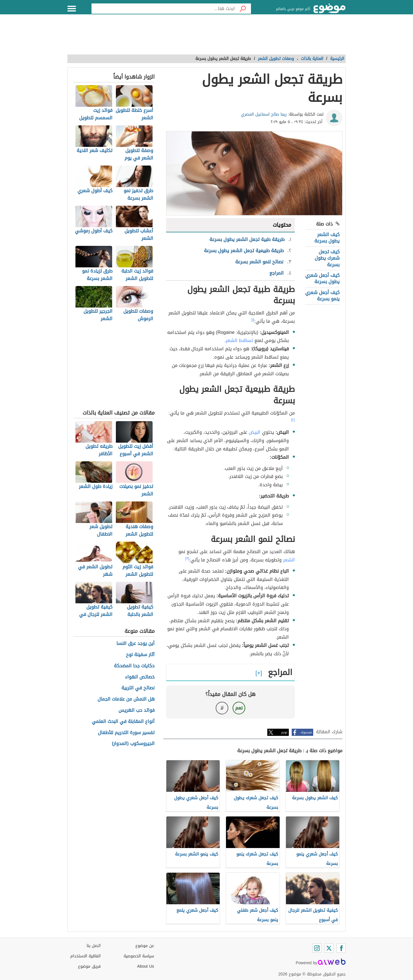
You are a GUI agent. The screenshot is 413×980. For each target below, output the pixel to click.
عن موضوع (145, 946)
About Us (146, 966)
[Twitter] (329, 948)
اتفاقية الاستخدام (85, 956)
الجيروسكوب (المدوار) (133, 744)
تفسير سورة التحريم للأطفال (126, 733)
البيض (255, 432)
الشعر (289, 560)
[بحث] (243, 9)
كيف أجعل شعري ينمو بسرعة (322, 296)
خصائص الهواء (140, 677)
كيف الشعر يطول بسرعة (327, 238)
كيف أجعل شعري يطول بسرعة (322, 278)
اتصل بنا (94, 946)
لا (222, 708)
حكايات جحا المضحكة (134, 666)
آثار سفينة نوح (140, 655)
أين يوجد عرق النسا (136, 644)
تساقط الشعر (239, 340)
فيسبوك (306, 732)
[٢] (293, 420)
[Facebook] (341, 948)
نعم (239, 708)
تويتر (284, 732)
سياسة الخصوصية (139, 956)
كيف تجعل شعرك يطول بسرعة (327, 258)
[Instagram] (317, 948)
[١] (253, 320)
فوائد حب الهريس (137, 710)
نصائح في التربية (138, 688)
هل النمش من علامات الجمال (126, 699)
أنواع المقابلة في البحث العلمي (123, 722)
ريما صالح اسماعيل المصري (264, 114)
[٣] (187, 559)
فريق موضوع (89, 966)
